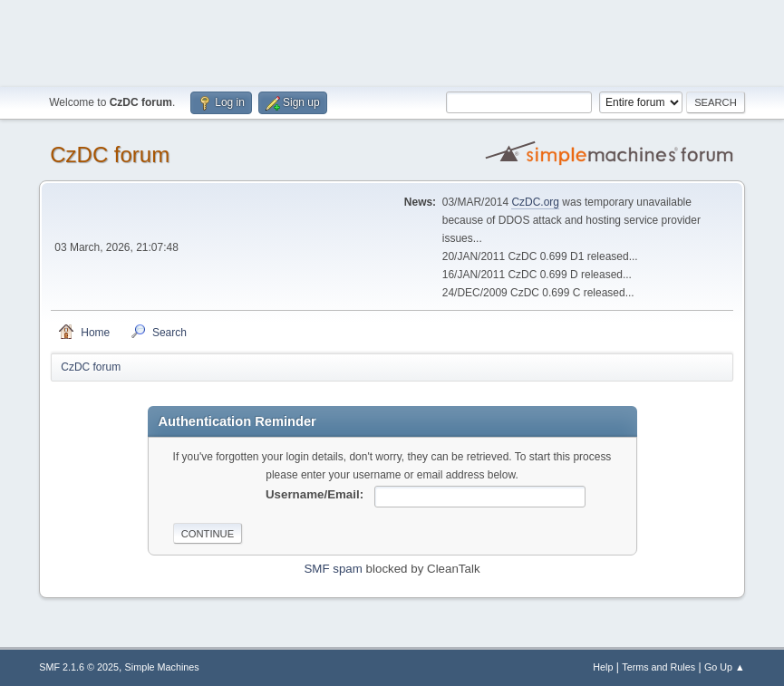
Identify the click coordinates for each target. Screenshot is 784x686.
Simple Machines (162, 667)
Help (603, 667)
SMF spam (333, 569)
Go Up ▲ (725, 667)
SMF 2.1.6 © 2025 (79, 667)
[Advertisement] (392, 41)
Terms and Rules (658, 667)
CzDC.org (535, 202)
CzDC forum (110, 155)
